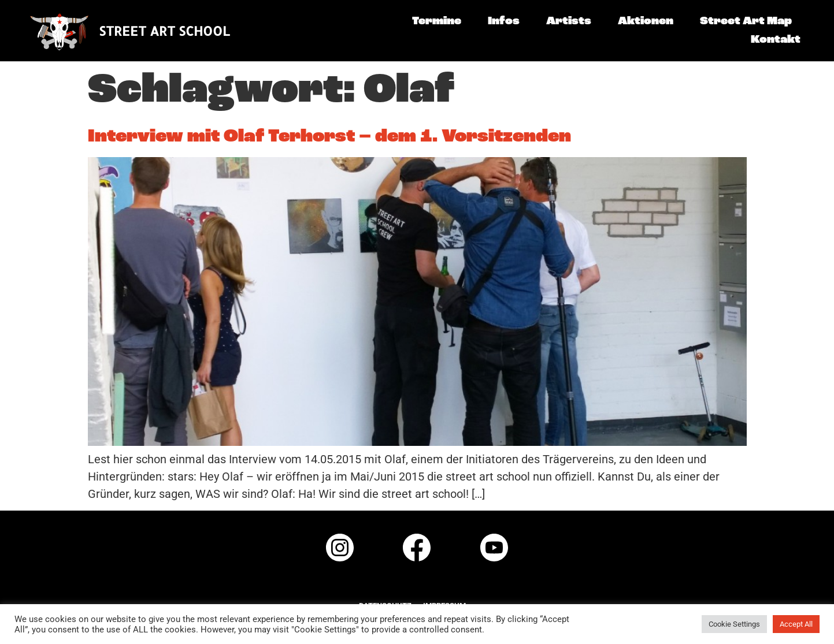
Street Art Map (746, 21)
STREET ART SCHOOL (164, 31)
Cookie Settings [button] (734, 624)
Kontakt (776, 40)
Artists (569, 21)
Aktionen (646, 21)
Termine (437, 21)
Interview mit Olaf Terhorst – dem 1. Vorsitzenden (329, 137)
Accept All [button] (796, 624)
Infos (504, 21)
